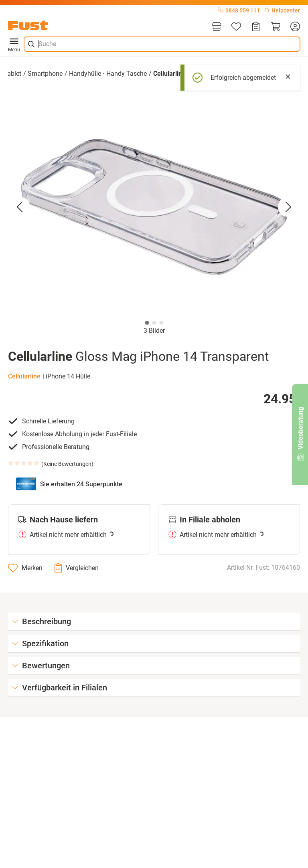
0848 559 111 (239, 10)
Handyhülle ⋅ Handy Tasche (108, 74)
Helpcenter (282, 10)
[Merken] (25, 568)
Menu (14, 44)
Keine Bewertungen (67, 464)
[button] (154, 207)
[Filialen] (217, 27)
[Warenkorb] (276, 27)
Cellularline (24, 376)
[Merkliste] (236, 27)
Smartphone (45, 74)
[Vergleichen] (77, 568)
